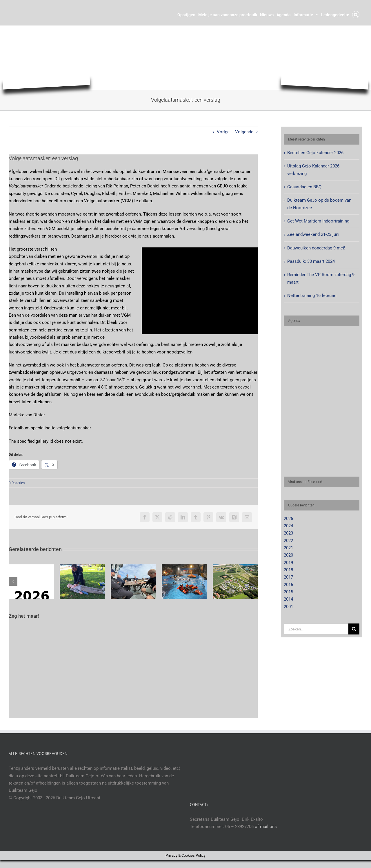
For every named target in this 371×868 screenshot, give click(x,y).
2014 (288, 599)
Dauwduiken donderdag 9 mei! (316, 248)
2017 (288, 577)
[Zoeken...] (316, 629)
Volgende (244, 132)
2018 (288, 570)
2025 (288, 519)
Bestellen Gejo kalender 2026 (315, 153)
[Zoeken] (354, 629)
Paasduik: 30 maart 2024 (311, 261)
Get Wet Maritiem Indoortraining (318, 221)
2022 (288, 541)
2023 (288, 533)
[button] (356, 14)
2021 (288, 548)
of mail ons (266, 827)
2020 (288, 555)
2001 (288, 607)
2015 (288, 592)
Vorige (223, 132)
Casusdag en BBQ (304, 187)
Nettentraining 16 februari (312, 296)
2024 (288, 526)
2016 (288, 585)
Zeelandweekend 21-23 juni (313, 234)
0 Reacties (17, 483)
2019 (288, 563)
